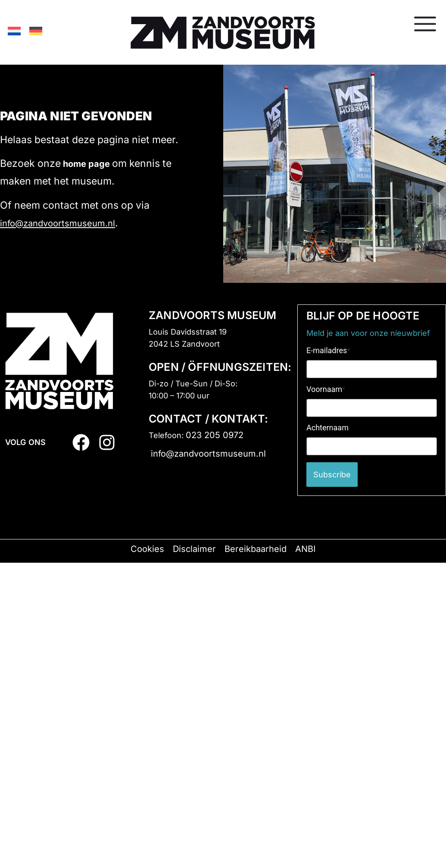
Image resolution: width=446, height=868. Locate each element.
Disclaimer (194, 549)
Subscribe (332, 475)
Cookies (147, 549)
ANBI (305, 549)
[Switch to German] (36, 31)
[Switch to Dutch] (14, 31)
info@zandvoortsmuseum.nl (58, 223)
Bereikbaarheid (256, 549)
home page (86, 164)
